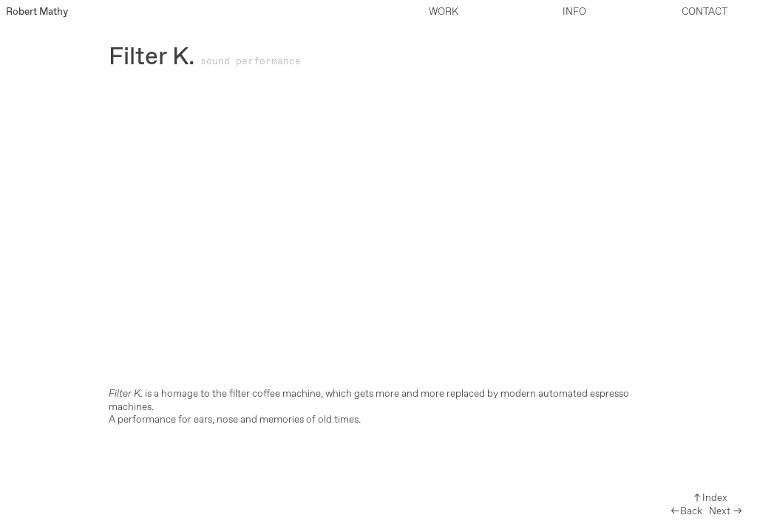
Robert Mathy (37, 12)
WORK (444, 12)
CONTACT (705, 12)
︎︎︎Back (686, 511)
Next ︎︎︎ (726, 511)
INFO (574, 12)
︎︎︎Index (710, 498)
